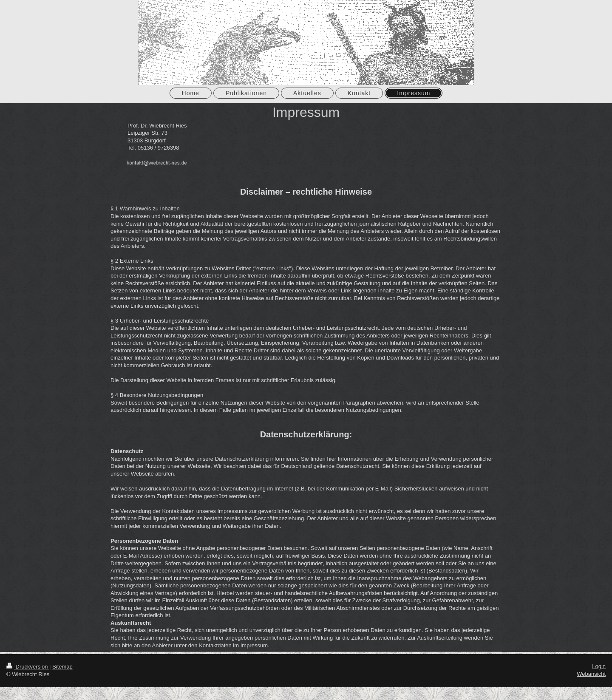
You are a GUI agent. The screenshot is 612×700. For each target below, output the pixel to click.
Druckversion (28, 667)
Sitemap (62, 667)
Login (599, 666)
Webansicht (591, 674)
